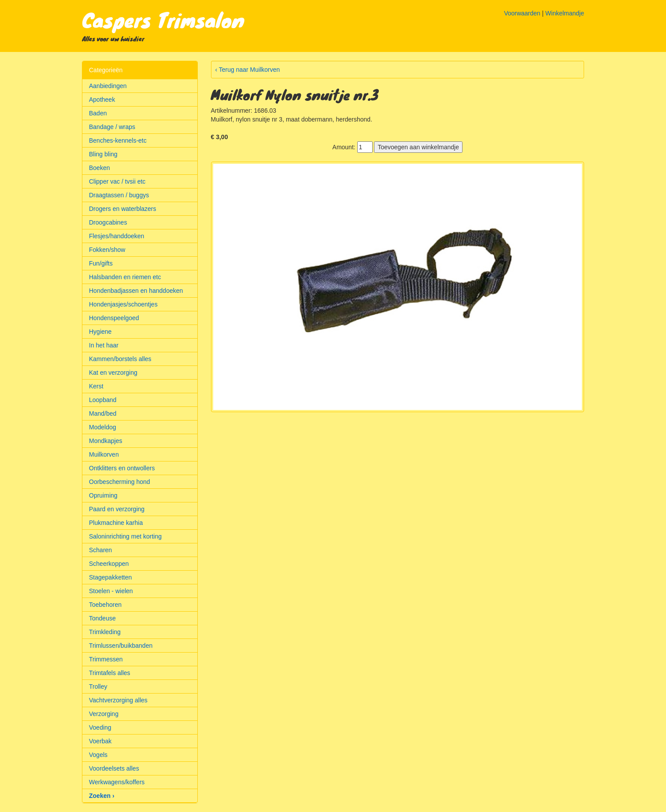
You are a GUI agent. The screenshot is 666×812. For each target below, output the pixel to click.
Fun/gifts (101, 263)
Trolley (98, 687)
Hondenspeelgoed (114, 318)
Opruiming (103, 495)
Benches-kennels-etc (118, 140)
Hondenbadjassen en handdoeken (136, 291)
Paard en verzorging (117, 509)
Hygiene (100, 332)
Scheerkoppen (109, 564)
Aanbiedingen (108, 86)
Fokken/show (107, 250)
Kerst (96, 386)
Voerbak (100, 741)
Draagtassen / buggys (119, 195)
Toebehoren (105, 605)
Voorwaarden (522, 13)
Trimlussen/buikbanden (121, 646)
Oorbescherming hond (120, 482)
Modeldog (103, 427)
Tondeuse (102, 618)
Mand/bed (103, 413)
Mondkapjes (106, 441)
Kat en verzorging (113, 373)
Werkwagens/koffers (117, 782)
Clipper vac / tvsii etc (117, 181)
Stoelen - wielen (111, 591)
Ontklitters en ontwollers (122, 468)
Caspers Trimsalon (163, 19)
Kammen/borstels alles (120, 359)
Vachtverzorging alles (118, 700)
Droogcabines (108, 222)
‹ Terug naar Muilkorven (248, 70)
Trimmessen (106, 659)
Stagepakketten (110, 577)
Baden (98, 113)
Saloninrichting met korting (125, 536)
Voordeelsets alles (114, 768)
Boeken (99, 168)
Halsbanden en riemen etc (125, 277)
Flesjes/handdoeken (117, 236)
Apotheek (102, 100)
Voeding (100, 727)
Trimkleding (105, 632)
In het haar (104, 345)
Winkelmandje (565, 13)
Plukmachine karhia (116, 523)
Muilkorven (104, 454)
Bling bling (103, 154)
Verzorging (104, 714)
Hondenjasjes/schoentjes (123, 304)
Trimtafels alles (110, 673)
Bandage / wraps (112, 127)
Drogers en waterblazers (123, 209)
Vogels (98, 755)
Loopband (103, 400)
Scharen (100, 550)
